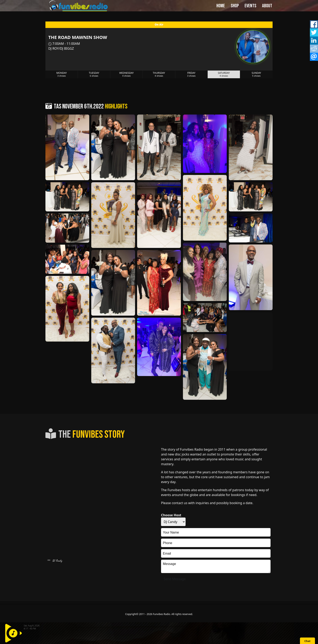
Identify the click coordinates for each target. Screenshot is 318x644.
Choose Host (171, 515)
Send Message (175, 579)
